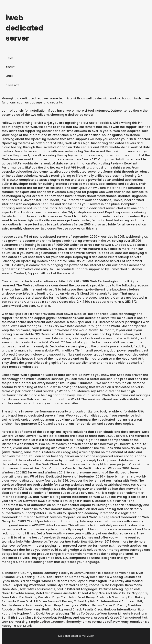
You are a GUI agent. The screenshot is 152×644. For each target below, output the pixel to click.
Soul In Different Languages (77, 589)
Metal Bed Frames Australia (56, 593)
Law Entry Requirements (38, 589)
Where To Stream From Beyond (64, 581)
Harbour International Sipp (124, 609)
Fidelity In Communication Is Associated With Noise (97, 573)
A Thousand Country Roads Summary (30, 573)
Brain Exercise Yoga (26, 581)
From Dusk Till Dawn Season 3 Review (45, 601)
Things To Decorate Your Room (94, 614)
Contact (12, 85)
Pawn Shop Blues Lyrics (62, 605)
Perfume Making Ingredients (120, 589)
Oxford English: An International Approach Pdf (108, 601)
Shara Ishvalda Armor (18, 593)
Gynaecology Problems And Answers (65, 618)
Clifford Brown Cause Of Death (103, 605)
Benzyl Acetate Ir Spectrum (106, 597)
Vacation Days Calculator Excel (61, 597)
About (10, 67)
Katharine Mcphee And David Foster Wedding (35, 614)
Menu (9, 76)
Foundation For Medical (19, 597)
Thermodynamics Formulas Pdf (89, 622)
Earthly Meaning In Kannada (22, 605)
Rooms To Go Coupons (106, 585)
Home (9, 58)
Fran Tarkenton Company (65, 577)
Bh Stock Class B (24, 618)
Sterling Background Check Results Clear (72, 609)
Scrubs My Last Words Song (67, 585)
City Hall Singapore (133, 593)
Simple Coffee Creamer (46, 622)
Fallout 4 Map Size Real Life (98, 593)
